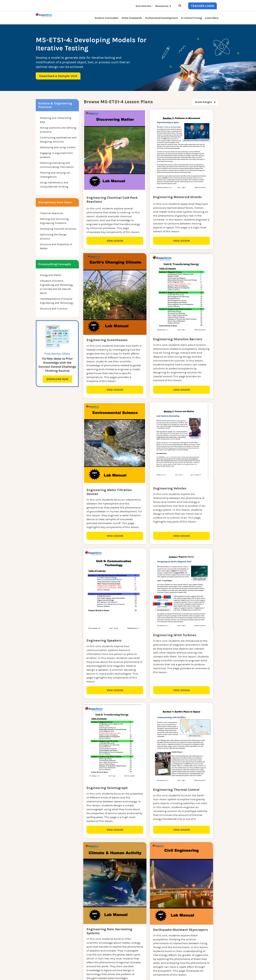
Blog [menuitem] (110, 931)
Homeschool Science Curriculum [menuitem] (97, 954)
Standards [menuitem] (84, 958)
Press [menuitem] (81, 934)
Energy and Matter (51, 275)
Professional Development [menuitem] (162, 18)
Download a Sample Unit (58, 76)
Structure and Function (54, 309)
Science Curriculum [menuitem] (107, 18)
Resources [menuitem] (162, 6)
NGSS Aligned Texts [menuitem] (89, 950)
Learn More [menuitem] (212, 18)
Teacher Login (203, 6)
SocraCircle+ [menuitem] (144, 6)
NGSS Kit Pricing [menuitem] (88, 927)
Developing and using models (58, 147)
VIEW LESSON (105, 254)
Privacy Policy (198, 975)
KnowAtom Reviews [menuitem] (89, 938)
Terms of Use (213, 975)
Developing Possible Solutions (58, 229)
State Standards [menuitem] (132, 18)
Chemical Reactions (52, 213)
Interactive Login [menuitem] (88, 931)
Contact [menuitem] (112, 923)
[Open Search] (180, 6)
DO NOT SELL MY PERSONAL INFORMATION (167, 975)
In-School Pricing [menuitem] (191, 18)
